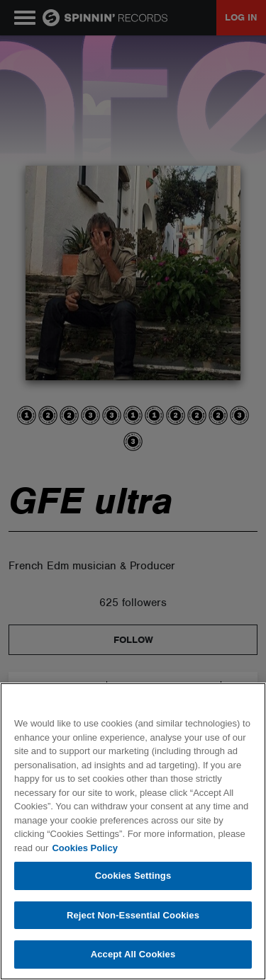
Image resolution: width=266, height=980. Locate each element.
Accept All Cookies (133, 954)
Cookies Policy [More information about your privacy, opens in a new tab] (84, 848)
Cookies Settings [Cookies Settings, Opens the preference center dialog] (133, 876)
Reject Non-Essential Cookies (133, 915)
